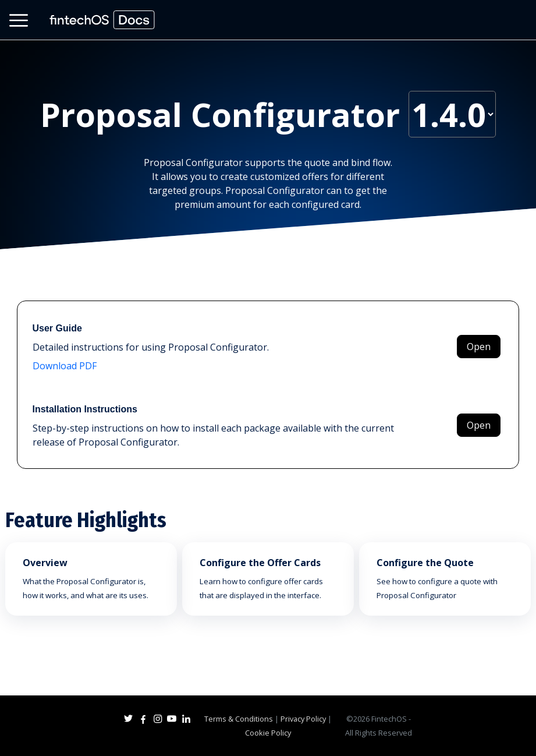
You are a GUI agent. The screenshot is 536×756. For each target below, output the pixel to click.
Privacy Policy (303, 719)
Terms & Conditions (239, 719)
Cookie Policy (268, 733)
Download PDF (65, 366)
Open (479, 347)
